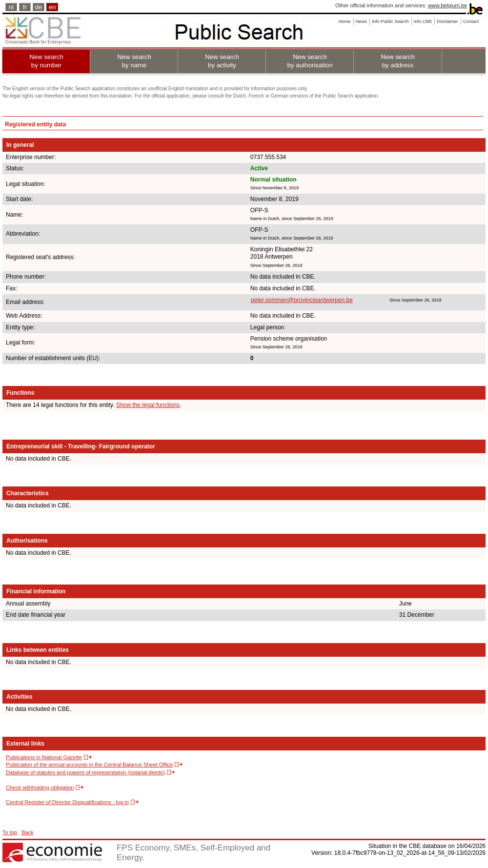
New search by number (46, 61)
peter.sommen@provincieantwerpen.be (302, 300)
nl (11, 7)
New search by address (398, 61)
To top (10, 832)
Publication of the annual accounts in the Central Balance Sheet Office (89, 765)
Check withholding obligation (40, 787)
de (39, 7)
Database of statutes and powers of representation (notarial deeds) (85, 772)
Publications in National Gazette (44, 757)
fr (25, 7)
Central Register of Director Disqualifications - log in (67, 802)
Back (27, 832)
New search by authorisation (310, 61)
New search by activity (222, 61)
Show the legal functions (148, 405)
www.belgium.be (447, 5)
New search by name (134, 61)
